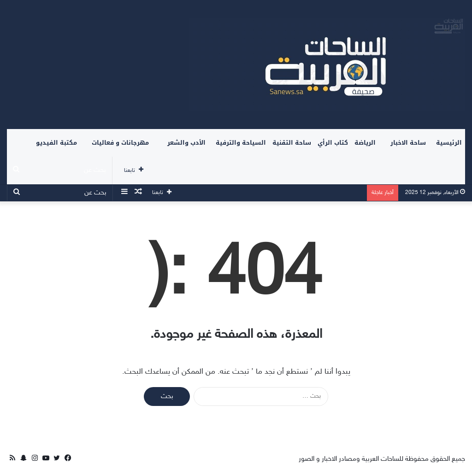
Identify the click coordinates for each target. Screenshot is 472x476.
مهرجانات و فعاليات (120, 143)
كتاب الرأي (333, 143)
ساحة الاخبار (408, 143)
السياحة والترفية (241, 143)
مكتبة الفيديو (56, 143)
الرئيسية (449, 143)
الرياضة (365, 143)
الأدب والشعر (186, 143)
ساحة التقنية (292, 143)
